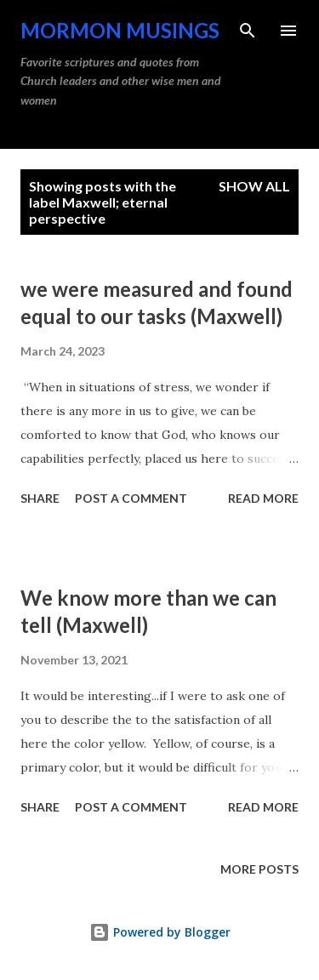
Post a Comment (131, 498)
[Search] (248, 31)
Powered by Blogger (160, 932)
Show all (254, 186)
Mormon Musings (120, 30)
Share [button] (40, 498)
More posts (259, 869)
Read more (263, 498)
